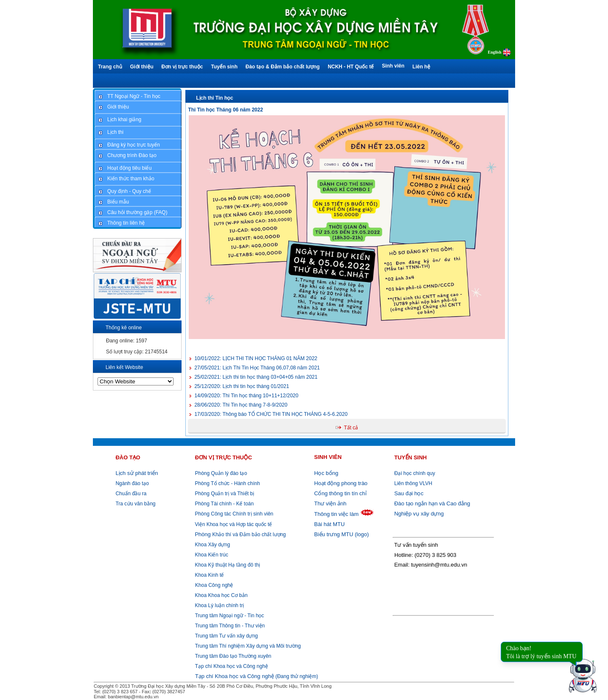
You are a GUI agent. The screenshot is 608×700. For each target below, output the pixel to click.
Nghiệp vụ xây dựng (419, 514)
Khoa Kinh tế (209, 575)
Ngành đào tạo (132, 483)
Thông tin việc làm (336, 514)
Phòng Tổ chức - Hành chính (227, 483)
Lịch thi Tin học (214, 98)
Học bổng (326, 473)
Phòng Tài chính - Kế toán (224, 504)
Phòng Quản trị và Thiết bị (224, 494)
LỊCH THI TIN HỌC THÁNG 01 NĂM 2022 (256, 358)
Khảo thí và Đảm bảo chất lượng (240, 534)
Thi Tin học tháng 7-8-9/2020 (241, 405)
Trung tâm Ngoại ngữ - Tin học (230, 616)
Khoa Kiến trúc (211, 555)
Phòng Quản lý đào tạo (221, 473)
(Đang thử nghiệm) (256, 676)
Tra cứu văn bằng (136, 504)
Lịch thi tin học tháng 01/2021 (242, 386)
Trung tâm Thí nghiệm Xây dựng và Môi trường (248, 646)
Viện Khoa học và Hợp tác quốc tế (233, 524)
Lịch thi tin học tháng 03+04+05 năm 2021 (256, 377)
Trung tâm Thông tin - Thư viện (230, 626)
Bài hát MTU (329, 524)
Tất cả (351, 428)
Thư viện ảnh (330, 503)
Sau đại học (409, 493)
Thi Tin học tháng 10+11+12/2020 (246, 396)
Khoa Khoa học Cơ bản (220, 595)
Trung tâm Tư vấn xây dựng (227, 636)
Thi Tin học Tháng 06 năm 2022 (225, 110)
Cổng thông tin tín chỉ (340, 493)
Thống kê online (124, 328)
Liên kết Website (124, 367)
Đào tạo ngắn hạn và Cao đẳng (432, 503)
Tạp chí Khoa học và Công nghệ (232, 666)
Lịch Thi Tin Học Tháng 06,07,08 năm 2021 (257, 368)
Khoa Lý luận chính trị (219, 605)
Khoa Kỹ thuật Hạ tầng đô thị (227, 565)
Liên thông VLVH (413, 483)
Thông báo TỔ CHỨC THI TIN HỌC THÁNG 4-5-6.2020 (271, 414)
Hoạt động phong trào (341, 483)
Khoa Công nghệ (214, 585)
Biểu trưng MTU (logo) (341, 534)
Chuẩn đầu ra (131, 494)
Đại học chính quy (415, 473)
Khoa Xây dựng (212, 545)
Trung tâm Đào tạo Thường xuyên (233, 656)
